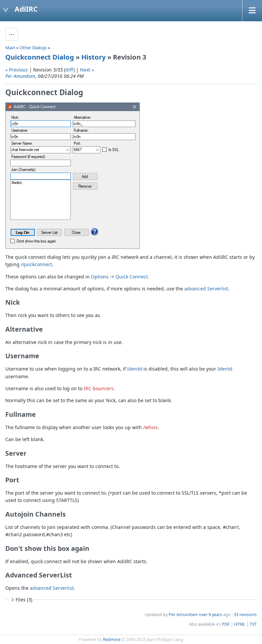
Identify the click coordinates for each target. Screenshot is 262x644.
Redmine (112, 640)
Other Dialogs (33, 48)
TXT (253, 624)
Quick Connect (132, 277)
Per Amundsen (20, 76)
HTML (240, 624)
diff (69, 70)
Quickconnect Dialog (40, 57)
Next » (87, 70)
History (93, 57)
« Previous (17, 70)
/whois (150, 427)
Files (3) (21, 600)
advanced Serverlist (206, 289)
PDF (226, 624)
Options (100, 277)
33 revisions (245, 615)
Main (10, 48)
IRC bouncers (99, 388)
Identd (135, 369)
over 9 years (211, 615)
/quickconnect (37, 264)
